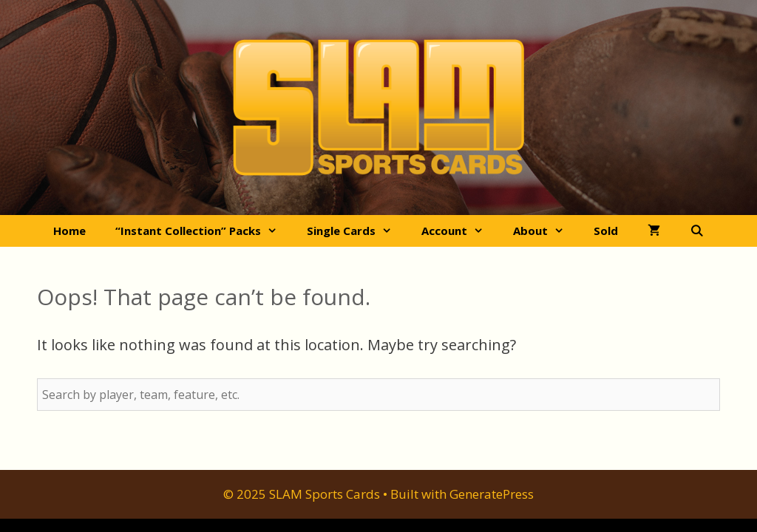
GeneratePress (492, 494)
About (546, 231)
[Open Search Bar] (697, 231)
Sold (606, 231)
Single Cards (357, 231)
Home (69, 231)
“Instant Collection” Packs (204, 231)
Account (460, 231)
